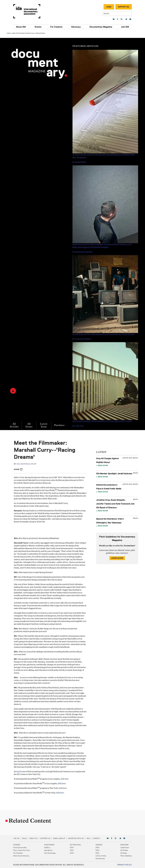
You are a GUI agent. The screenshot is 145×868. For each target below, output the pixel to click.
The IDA (16, 838)
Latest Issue (44, 425)
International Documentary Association (27, 11)
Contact (96, 838)
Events (38, 27)
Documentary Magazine (101, 27)
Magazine (125, 845)
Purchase (59, 425)
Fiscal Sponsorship (20, 847)
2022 (72, 850)
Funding (17, 845)
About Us (33, 838)
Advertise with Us (76, 838)
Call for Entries (101, 856)
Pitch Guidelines (126, 856)
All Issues (29, 425)
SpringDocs (48, 850)
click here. (65, 779)
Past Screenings (50, 853)
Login (109, 7)
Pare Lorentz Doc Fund (21, 850)
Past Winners (100, 859)
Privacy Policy (125, 865)
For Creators (56, 27)
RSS (88, 838)
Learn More (117, 558)
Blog (24, 838)
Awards (99, 845)
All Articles (14, 425)
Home (9, 33)
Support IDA (124, 7)
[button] (13, 391)
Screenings (49, 845)
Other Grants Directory (21, 856)
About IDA (21, 27)
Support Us (45, 838)
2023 (97, 850)
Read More (103, 465)
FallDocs (47, 847)
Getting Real (75, 845)
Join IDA (125, 27)
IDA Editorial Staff (27, 464)
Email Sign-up (59, 838)
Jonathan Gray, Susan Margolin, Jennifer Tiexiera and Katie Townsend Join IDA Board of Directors (115, 504)
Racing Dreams (20, 771)
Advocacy (76, 27)
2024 (72, 847)
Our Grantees (18, 853)
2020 (72, 853)
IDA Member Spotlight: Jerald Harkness (114, 474)
